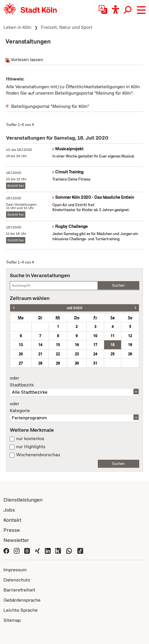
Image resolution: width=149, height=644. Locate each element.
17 (95, 345)
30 (77, 363)
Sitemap (12, 620)
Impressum (15, 570)
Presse (12, 530)
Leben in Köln (17, 27)
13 (21, 345)
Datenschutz (17, 580)
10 (95, 336)
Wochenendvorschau (38, 455)
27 (21, 363)
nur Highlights (31, 447)
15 (58, 345)
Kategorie (74, 407)
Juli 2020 (74, 308)
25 (112, 354)
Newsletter (16, 540)
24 (95, 354)
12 (130, 336)
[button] (141, 10)
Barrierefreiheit (19, 590)
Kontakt (12, 520)
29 (58, 363)
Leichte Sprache (21, 610)
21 (40, 354)
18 (112, 345)
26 (130, 354)
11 (112, 336)
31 (95, 363)
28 (40, 363)
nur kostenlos (30, 439)
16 (77, 345)
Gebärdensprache (22, 600)
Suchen (118, 285)
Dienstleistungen (23, 500)
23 (77, 354)
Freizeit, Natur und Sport (67, 27)
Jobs (9, 510)
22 (58, 354)
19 (130, 345)
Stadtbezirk (74, 382)
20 (21, 354)
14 (40, 345)
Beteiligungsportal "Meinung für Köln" (50, 106)
